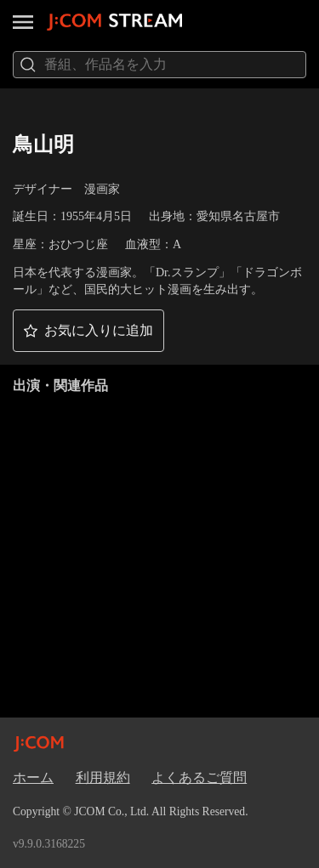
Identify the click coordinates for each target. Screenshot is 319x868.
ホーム (33, 777)
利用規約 (103, 777)
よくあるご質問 (199, 777)
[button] (88, 331)
